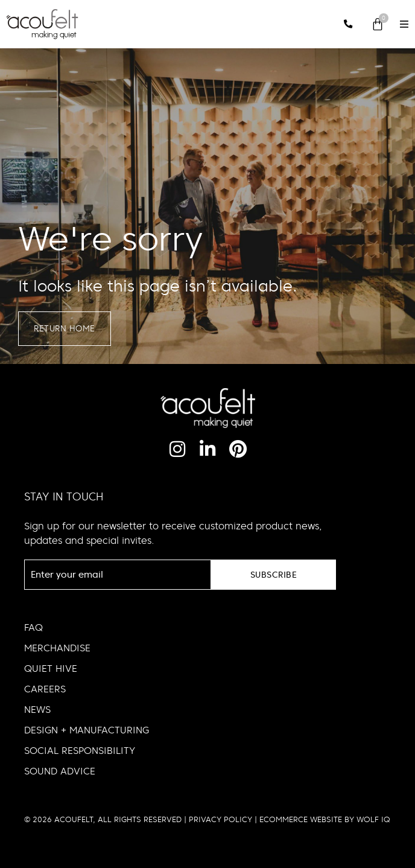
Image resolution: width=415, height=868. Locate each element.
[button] (404, 24)
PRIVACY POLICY (220, 820)
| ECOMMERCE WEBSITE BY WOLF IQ (321, 820)
